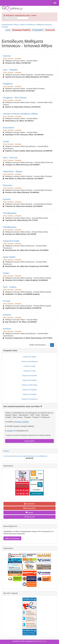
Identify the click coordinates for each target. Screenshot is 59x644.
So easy (7, 301)
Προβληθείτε (30, 504)
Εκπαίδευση (31, 25)
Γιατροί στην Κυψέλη (29, 380)
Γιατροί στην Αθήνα (29, 357)
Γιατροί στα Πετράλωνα (29, 399)
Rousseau (8, 185)
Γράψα (6, 141)
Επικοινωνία (30, 517)
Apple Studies (9, 257)
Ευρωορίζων (9, 128)
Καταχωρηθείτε (29, 441)
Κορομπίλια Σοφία (11, 241)
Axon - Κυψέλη (10, 287)
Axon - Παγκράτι (10, 70)
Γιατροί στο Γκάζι (30, 366)
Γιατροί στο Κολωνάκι (30, 376)
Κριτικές (6, 451)
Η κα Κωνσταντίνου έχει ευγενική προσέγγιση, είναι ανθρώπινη (25, 456)
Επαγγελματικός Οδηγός (10, 25)
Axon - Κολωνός (10, 158)
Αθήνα (23, 25)
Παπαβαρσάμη (10, 213)
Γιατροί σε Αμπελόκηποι (30, 361)
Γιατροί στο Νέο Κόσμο (30, 385)
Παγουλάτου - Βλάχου (13, 172)
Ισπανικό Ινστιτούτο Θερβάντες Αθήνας (20, 114)
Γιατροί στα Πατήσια (30, 394)
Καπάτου (7, 315)
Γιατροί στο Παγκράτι (29, 390)
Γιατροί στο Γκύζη (29, 371)
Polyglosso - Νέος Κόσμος (15, 98)
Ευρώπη (7, 199)
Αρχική (8, 30)
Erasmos (7, 56)
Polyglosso (8, 84)
